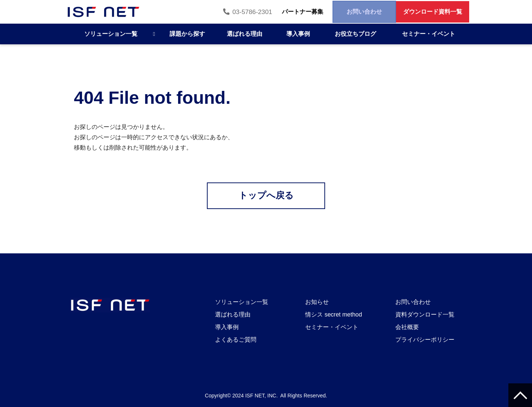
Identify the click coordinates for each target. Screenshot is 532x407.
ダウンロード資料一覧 (428, 12)
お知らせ (317, 302)
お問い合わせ (350, 12)
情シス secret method (334, 314)
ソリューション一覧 (111, 34)
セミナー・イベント (429, 34)
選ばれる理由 (245, 34)
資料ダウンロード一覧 (425, 314)
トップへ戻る (266, 196)
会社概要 (407, 327)
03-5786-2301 (221, 12)
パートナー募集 (279, 12)
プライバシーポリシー (425, 340)
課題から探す (187, 34)
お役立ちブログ (355, 34)
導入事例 (298, 34)
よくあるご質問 (236, 340)
